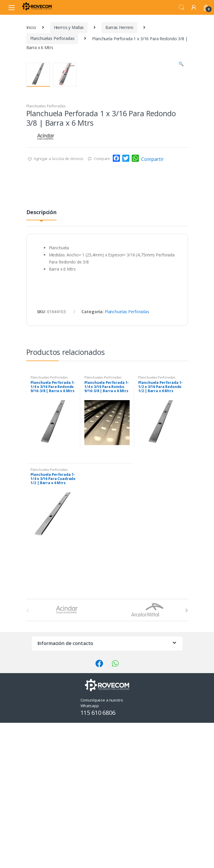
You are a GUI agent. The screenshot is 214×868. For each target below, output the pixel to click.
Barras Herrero (119, 27)
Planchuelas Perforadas (52, 38)
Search (181, 7)
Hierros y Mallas (69, 27)
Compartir (152, 307)
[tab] (41, 363)
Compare (102, 307)
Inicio (31, 27)
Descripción (41, 361)
